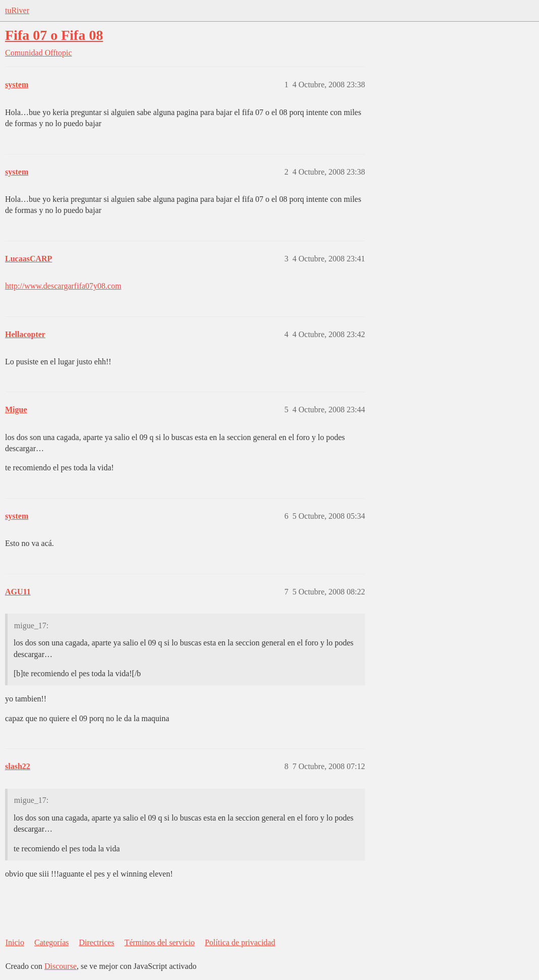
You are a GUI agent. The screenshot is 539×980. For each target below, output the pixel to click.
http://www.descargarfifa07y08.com (63, 286)
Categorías (51, 942)
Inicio (15, 942)
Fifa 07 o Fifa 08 (54, 35)
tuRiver (17, 10)
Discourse (61, 966)
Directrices (96, 942)
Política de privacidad (240, 942)
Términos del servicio (160, 942)
